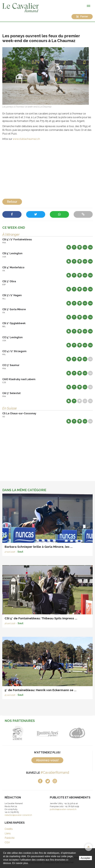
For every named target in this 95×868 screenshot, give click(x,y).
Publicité (10, 838)
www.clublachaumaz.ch (26, 139)
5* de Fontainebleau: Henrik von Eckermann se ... (41, 690)
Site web (69, 247)
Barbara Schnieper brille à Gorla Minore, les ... (39, 547)
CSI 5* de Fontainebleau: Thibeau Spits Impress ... (41, 618)
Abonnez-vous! (47, 760)
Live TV (90, 247)
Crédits (9, 829)
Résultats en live (85, 247)
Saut (20, 552)
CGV (7, 842)
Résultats (80, 247)
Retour (12, 202)
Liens (8, 833)
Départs (74, 247)
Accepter (85, 858)
